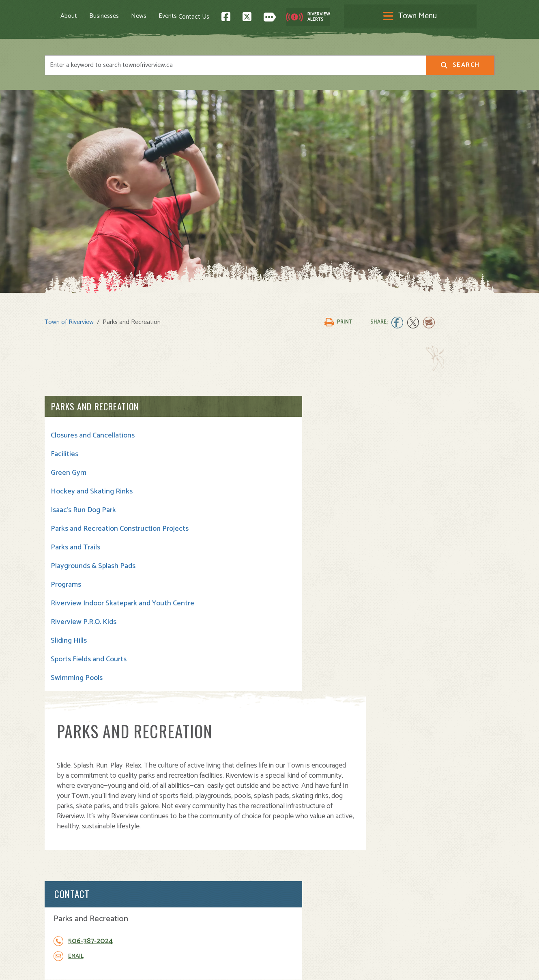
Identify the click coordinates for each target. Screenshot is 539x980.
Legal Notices (127, 966)
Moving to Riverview (189, 880)
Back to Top (460, 793)
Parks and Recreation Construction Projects (85, 529)
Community (292, 871)
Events (206, 17)
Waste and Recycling (306, 916)
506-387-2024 (437, 452)
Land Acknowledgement (75, 966)
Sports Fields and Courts (89, 673)
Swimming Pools (77, 692)
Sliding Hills (69, 654)
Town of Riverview (69, 318)
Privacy (157, 966)
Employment (178, 907)
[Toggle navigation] (270, 17)
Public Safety (295, 889)
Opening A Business (189, 889)
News (177, 17)
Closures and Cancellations (93, 431)
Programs (66, 590)
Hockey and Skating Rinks (92, 487)
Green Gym (69, 469)
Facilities (64, 450)
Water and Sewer (300, 925)
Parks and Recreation (95, 402)
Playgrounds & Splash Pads (93, 571)
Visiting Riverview (186, 871)
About (107, 17)
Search (460, 67)
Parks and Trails (75, 552)
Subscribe (62, 923)
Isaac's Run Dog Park (83, 506)
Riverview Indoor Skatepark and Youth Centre (94, 613)
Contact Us (344, 16)
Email (423, 467)
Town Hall (290, 862)
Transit (286, 907)
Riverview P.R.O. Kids (84, 636)
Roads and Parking (302, 898)
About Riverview (183, 862)
